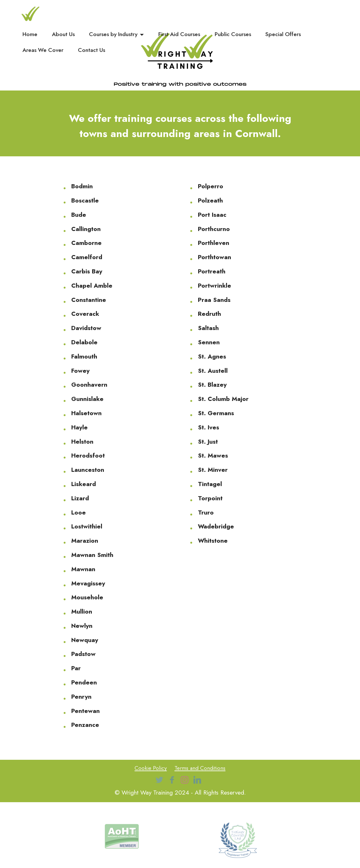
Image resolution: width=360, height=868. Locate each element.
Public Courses (233, 34)
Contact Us (92, 50)
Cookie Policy (149, 768)
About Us (63, 34)
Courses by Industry (113, 34)
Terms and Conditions (201, 768)
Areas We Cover (43, 50)
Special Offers (283, 34)
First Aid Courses (179, 34)
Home (30, 34)
